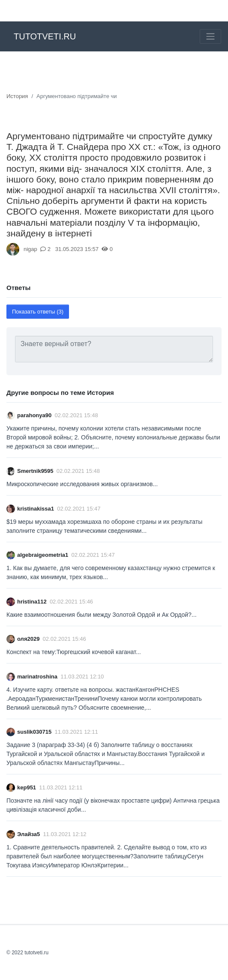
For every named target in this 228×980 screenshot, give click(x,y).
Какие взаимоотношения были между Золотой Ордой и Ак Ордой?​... (102, 615)
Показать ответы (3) (38, 312)
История (17, 96)
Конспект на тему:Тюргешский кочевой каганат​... (74, 652)
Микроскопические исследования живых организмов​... (82, 484)
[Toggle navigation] (210, 36)
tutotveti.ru (45, 36)
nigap (30, 249)
